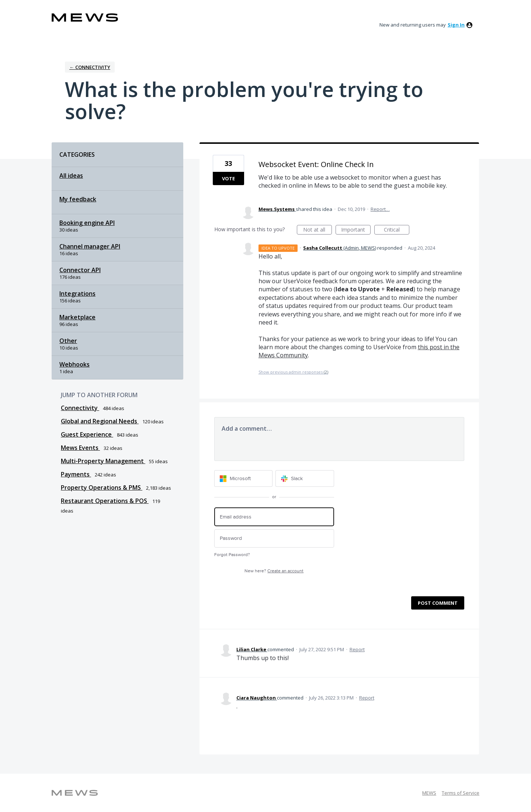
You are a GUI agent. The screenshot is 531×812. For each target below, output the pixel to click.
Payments (76, 474)
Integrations (77, 294)
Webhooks (74, 364)
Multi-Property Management (103, 461)
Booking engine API (87, 223)
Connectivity (80, 408)
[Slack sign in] (305, 478)
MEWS (429, 793)
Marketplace (77, 317)
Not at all (317, 230)
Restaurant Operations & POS (105, 501)
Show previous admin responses (293, 372)
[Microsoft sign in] (244, 478)
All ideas (71, 176)
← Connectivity (90, 67)
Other (68, 341)
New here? (274, 571)
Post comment (438, 603)
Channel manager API (90, 246)
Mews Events (80, 448)
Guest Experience (87, 434)
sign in (456, 25)
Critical (397, 230)
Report (357, 649)
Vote (228, 178)
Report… (380, 209)
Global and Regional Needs (100, 421)
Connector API (80, 270)
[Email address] (274, 517)
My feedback (78, 199)
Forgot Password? (232, 555)
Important (356, 230)
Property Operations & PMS (102, 487)
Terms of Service (461, 793)
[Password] (274, 539)
